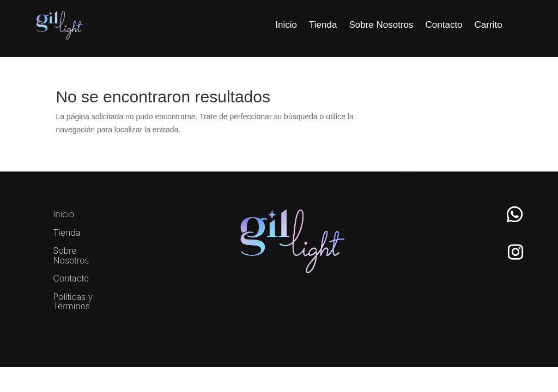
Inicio (286, 25)
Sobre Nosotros (381, 25)
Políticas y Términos (73, 302)
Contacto (444, 25)
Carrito (489, 25)
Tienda (323, 25)
